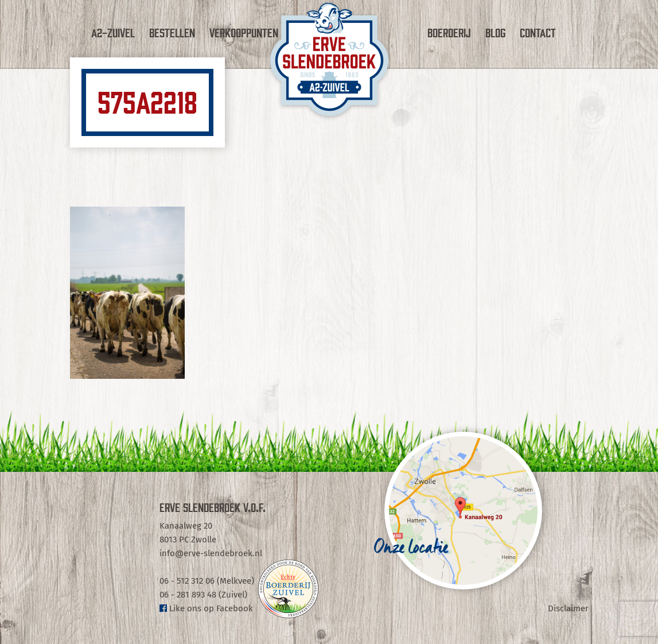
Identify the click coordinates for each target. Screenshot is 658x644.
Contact (538, 32)
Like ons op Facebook (206, 608)
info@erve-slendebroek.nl (211, 553)
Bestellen (172, 32)
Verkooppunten (244, 32)
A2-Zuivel (113, 32)
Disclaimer (568, 608)
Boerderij (449, 32)
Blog (495, 32)
